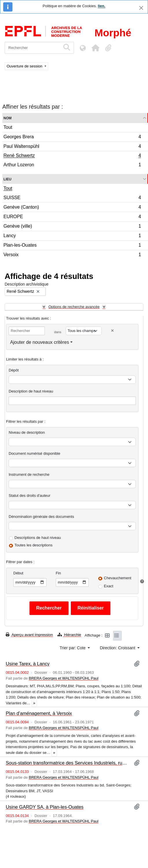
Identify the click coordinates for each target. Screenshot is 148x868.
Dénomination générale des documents (41, 517)
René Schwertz (72, 156)
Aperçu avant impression (29, 635)
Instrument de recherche (29, 474)
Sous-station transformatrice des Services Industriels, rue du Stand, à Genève (67, 763)
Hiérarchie (69, 635)
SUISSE (72, 198)
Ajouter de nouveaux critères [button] (40, 342)
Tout (8, 127)
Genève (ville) (72, 227)
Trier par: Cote (73, 648)
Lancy (72, 236)
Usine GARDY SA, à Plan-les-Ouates (45, 807)
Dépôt (14, 370)
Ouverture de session (25, 66)
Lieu (7, 179)
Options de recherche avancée (74, 307)
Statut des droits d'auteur (29, 496)
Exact (109, 586)
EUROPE (72, 217)
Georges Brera (72, 138)
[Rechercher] (33, 48)
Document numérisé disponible (34, 453)
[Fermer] (141, 8)
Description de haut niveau (31, 391)
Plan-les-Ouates (72, 246)
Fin (58, 573)
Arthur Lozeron (72, 165)
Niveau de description (27, 432)
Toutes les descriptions (34, 545)
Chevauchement (118, 578)
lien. (101, 6)
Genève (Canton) (72, 208)
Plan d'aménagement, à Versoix (39, 713)
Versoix (72, 255)
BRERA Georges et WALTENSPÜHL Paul (64, 678)
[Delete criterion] (112, 331)
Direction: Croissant (118, 648)
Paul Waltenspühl (72, 147)
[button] (95, 48)
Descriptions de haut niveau (38, 538)
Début (18, 573)
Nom (8, 118)
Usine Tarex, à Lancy (28, 664)
